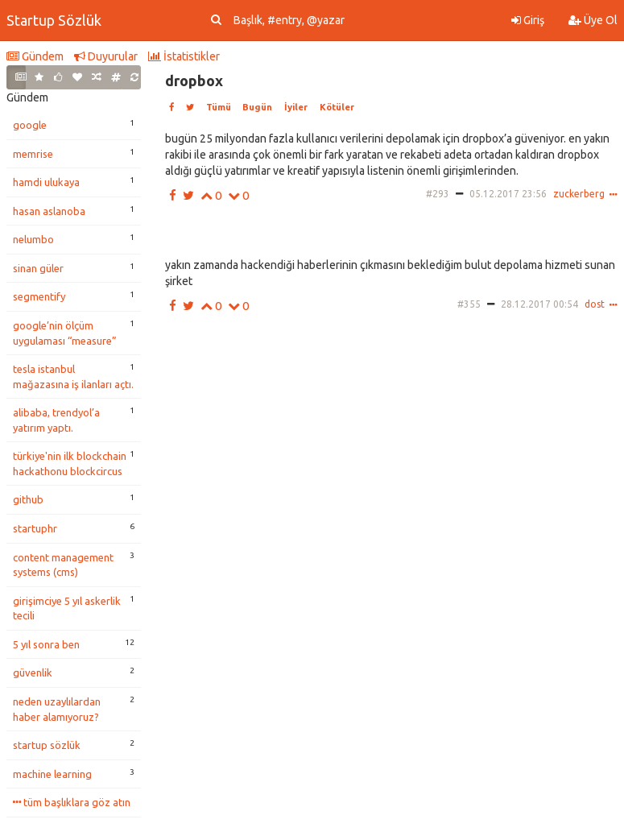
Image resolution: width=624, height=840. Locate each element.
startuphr (35, 528)
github (28, 499)
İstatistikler (184, 56)
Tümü (219, 107)
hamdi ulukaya (46, 182)
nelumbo (33, 239)
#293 (438, 194)
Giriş (528, 20)
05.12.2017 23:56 (508, 194)
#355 (469, 304)
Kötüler (337, 107)
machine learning (52, 774)
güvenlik (33, 672)
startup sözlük (47, 745)
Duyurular (106, 56)
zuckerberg (579, 194)
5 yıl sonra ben (46, 644)
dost (595, 304)
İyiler (296, 107)
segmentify (39, 296)
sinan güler (38, 268)
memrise (33, 154)
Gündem (35, 56)
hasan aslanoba (49, 211)
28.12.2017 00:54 (539, 304)
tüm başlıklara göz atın (72, 802)
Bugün (257, 107)
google (30, 125)
